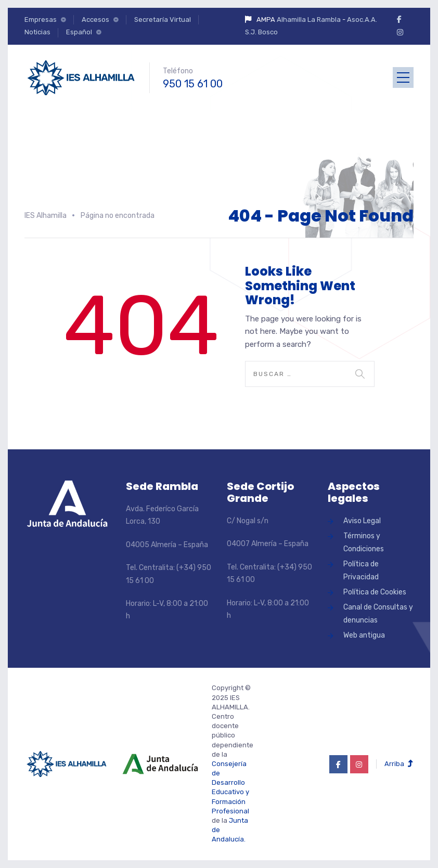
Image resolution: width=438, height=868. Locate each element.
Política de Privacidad (361, 570)
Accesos (95, 20)
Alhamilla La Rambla (309, 20)
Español (79, 32)
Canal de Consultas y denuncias (378, 613)
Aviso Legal (362, 521)
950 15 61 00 (193, 84)
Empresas (41, 20)
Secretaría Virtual (163, 20)
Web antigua (364, 635)
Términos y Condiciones (364, 542)
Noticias (37, 32)
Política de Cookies (375, 592)
